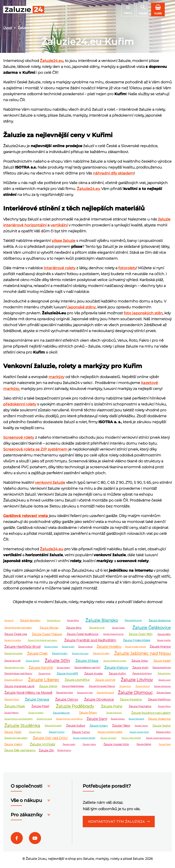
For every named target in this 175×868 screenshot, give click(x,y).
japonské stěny (82, 309)
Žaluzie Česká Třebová (47, 636)
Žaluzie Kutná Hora (142, 676)
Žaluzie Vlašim (13, 746)
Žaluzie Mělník (48, 688)
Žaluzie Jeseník (33, 663)
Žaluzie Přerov (164, 708)
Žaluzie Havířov (164, 642)
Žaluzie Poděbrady (75, 708)
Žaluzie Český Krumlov (113, 636)
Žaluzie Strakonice (159, 721)
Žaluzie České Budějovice (83, 636)
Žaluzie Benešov (30, 622)
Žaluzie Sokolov (118, 721)
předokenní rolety (20, 406)
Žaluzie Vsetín (69, 746)
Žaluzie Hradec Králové (135, 649)
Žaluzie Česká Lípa (16, 636)
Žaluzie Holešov (109, 649)
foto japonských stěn (143, 315)
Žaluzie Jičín (57, 663)
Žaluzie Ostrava (37, 702)
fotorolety (127, 270)
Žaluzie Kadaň (162, 663)
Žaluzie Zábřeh (144, 746)
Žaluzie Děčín (164, 636)
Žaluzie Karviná (41, 670)
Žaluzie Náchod (143, 688)
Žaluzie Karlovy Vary (14, 670)
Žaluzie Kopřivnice (162, 670)
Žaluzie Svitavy (99, 728)
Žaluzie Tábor (121, 728)
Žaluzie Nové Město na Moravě (28, 695)
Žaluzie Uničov (163, 734)
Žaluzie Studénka (22, 728)
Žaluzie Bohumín (133, 623)
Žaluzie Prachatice (140, 708)
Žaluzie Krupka (93, 676)
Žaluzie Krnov (45, 676)
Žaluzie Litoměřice (77, 682)
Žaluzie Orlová (12, 702)
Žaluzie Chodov (60, 656)
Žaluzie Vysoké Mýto (116, 746)
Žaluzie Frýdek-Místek (137, 642)
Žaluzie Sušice (76, 728)
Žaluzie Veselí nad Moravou (158, 740)
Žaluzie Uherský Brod (139, 734)
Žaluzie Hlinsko (51, 649)
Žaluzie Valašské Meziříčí (84, 740)
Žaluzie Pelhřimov (159, 702)
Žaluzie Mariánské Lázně (19, 688)
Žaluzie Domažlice (13, 642)
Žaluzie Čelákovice (152, 630)
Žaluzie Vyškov (89, 746)
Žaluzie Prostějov (36, 715)
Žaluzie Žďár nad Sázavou (20, 753)
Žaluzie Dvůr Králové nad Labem (42, 642)
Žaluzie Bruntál (97, 630)
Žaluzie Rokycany (114, 715)
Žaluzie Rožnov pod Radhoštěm (19, 721)
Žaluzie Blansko (102, 622)
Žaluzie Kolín (140, 670)
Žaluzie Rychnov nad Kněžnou (69, 721)
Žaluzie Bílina (73, 622)
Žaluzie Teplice (162, 728)
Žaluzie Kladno (63, 670)
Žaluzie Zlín (46, 752)
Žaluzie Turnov (81, 734)
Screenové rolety (19, 439)
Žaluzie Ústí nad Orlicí (50, 740)
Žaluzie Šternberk (136, 721)
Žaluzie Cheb (37, 655)
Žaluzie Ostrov (67, 702)
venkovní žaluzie (50, 485)
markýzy (57, 379)
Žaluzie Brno (74, 630)
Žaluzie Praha (112, 708)
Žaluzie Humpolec (13, 656)
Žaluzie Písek (15, 708)
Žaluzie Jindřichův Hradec (115, 663)
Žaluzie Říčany (88, 715)
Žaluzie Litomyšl (105, 682)
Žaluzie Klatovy (116, 670)
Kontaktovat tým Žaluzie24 (116, 824)
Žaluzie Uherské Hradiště (110, 734)
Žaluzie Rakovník (61, 715)
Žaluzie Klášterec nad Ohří (87, 670)
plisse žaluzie (64, 243)
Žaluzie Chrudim (101, 656)
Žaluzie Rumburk (44, 721)
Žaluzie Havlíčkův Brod (22, 649)
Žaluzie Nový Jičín (85, 695)
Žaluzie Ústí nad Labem (16, 740)
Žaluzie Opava (164, 695)
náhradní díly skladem (113, 175)
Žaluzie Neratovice (162, 688)
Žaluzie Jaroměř (12, 663)
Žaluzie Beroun (54, 622)
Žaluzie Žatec (165, 746)
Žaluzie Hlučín (68, 649)
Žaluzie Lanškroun (13, 682)
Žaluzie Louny (165, 682)
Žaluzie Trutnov (57, 734)
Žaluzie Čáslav (118, 630)
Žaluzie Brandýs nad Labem (18, 630)
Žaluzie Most (125, 688)
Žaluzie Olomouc (135, 695)
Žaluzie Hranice (160, 649)
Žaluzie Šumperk (53, 728)
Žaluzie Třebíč (13, 734)
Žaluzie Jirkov (140, 663)
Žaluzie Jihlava (87, 663)
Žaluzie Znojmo (64, 753)
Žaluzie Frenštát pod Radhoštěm (90, 642)
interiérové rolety (60, 270)
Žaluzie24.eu (52, 63)
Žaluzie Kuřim (117, 676)
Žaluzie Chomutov (80, 655)
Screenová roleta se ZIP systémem (35, 451)
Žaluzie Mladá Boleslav (73, 688)
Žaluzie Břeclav (49, 630)
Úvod (8, 30)
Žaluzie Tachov (141, 728)
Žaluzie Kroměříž (67, 676)
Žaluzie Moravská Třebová (102, 688)
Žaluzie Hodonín (85, 649)
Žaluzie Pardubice (131, 702)
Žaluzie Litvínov (137, 682)
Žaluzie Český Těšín (141, 636)
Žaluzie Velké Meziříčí (131, 740)
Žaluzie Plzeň (40, 708)
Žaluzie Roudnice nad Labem (151, 715)
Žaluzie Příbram (12, 715)
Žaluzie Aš (9, 622)
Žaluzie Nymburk (105, 695)
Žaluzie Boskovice (160, 622)
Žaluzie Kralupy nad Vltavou (18, 676)
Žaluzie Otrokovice (99, 702)
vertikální (59, 227)
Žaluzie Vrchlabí (42, 746)
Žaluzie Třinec (35, 734)
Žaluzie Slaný (97, 721)
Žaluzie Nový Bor (65, 695)
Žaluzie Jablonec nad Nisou (142, 655)
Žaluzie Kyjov (164, 676)
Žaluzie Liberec (44, 682)
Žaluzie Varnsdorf (108, 740)
